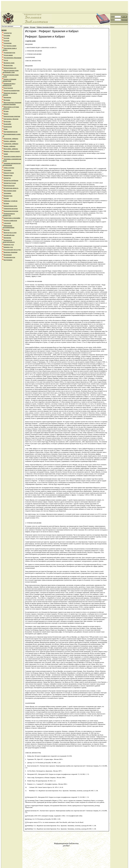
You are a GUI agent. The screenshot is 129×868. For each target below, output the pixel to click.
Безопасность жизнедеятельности (9, 241)
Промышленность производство (9, 214)
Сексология (7, 223)
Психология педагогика (11, 211)
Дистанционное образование (12, 58)
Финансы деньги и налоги (12, 151)
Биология (7, 230)
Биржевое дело (8, 247)
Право (6, 129)
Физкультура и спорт (10, 233)
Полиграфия (7, 124)
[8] (42, 509)
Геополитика (8, 43)
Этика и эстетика (9, 168)
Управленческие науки (11, 208)
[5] (104, 371)
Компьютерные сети (10, 68)
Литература (7, 178)
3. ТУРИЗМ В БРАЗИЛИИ (33, 523)
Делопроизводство (9, 53)
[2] (79, 358)
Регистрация (125, 20)
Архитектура (8, 33)
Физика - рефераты (10, 146)
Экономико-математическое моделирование (12, 164)
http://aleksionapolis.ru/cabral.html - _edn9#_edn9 (45, 355)
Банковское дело (9, 245)
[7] (47, 442)
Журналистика (8, 65)
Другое (6, 60)
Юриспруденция (9, 173)
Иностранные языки (10, 191)
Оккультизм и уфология (11, 119)
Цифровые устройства (10, 201)
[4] (33, 369)
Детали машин (8, 55)
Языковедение (8, 175)
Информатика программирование (8, 227)
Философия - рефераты (11, 149)
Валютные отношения (10, 252)
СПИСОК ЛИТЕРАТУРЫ (33, 753)
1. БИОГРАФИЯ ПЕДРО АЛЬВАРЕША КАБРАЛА (41, 165)
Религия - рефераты (10, 141)
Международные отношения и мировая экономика (12, 103)
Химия (6, 154)
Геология (6, 41)
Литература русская (10, 183)
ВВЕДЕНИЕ (29, 66)
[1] (29, 355)
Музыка (6, 111)
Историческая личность (11, 188)
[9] (42, 716)
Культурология (8, 88)
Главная (26, 27)
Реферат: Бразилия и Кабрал (46, 27)
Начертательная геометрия (12, 116)
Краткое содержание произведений (9, 80)
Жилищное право (9, 63)
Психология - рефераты (11, 139)
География (7, 35)
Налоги (6, 114)
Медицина (7, 100)
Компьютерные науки (10, 206)
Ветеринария (8, 255)
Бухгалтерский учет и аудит (12, 250)
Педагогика (7, 121)
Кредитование (8, 260)
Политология (8, 127)
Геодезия (6, 38)
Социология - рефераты (11, 144)
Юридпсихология (9, 186)
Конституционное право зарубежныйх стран (11, 71)
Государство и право (10, 46)
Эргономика (7, 170)
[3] (46, 367)
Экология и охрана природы (12, 156)
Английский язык (9, 235)
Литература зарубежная (11, 180)
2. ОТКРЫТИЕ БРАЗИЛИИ (34, 281)
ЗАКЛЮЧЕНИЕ (30, 703)
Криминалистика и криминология (9, 84)
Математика (7, 97)
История (6, 203)
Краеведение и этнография (12, 218)
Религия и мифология (10, 220)
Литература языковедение (12, 90)
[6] (72, 373)
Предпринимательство (11, 132)
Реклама (6, 198)
